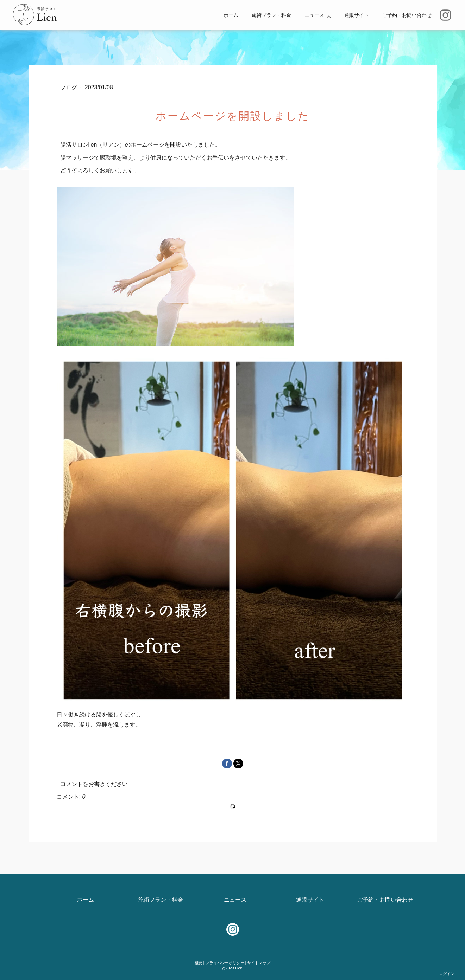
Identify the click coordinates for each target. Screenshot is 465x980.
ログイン (447, 974)
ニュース (314, 15)
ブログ (69, 87)
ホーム (231, 15)
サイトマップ (259, 963)
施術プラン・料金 (271, 15)
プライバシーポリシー (225, 963)
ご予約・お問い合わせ (407, 15)
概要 (199, 963)
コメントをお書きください (94, 784)
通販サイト (357, 15)
